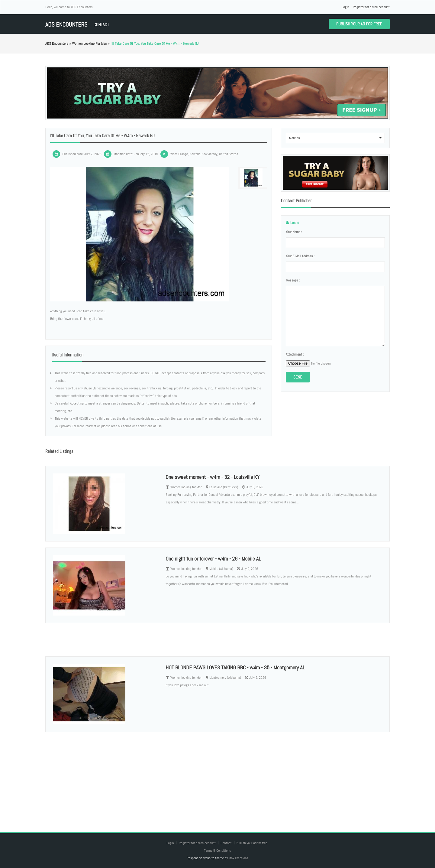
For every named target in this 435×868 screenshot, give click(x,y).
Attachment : (295, 354)
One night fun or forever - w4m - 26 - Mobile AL (213, 559)
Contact (101, 25)
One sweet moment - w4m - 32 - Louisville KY (213, 477)
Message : (293, 280)
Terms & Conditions (217, 850)
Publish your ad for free (359, 24)
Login (345, 7)
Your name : (294, 232)
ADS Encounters (66, 25)
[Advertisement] (217, 776)
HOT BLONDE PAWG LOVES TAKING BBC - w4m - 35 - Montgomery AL (235, 667)
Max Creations (238, 858)
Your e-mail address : (300, 256)
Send (298, 377)
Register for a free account (371, 7)
